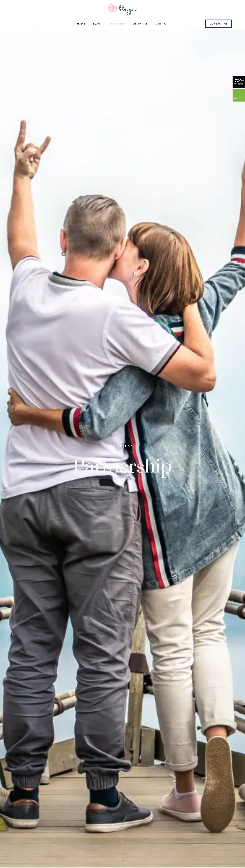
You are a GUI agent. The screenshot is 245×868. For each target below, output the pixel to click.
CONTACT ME (218, 24)
